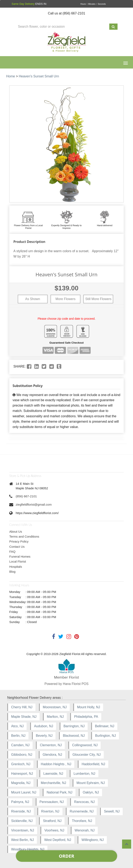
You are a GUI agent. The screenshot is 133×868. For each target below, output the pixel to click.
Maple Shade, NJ (24, 717)
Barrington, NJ (74, 726)
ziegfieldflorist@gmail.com (34, 504)
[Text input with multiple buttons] (62, 27)
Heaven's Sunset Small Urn (39, 76)
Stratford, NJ (52, 821)
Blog (12, 572)
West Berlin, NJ (22, 840)
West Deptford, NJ (58, 840)
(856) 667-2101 (26, 496)
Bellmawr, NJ (105, 726)
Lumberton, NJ (84, 774)
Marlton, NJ (55, 717)
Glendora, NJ (52, 755)
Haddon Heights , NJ (56, 764)
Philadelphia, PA (86, 717)
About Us (16, 532)
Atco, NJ (17, 726)
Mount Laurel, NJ (24, 792)
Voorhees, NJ (54, 830)
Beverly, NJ (44, 736)
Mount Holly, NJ (89, 707)
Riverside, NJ (21, 811)
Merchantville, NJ (54, 783)
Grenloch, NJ (21, 764)
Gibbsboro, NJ (22, 755)
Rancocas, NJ (84, 802)
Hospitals (16, 567)
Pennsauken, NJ (52, 802)
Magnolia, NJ (21, 783)
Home (11, 76)
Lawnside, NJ (53, 774)
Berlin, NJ (18, 736)
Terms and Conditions (24, 536)
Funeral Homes (20, 556)
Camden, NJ (20, 745)
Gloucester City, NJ (87, 755)
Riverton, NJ (50, 811)
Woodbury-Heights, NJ (28, 849)
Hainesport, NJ (22, 774)
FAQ (12, 552)
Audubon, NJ (44, 726)
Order (66, 856)
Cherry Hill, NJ (22, 707)
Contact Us (17, 547)
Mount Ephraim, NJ (91, 783)
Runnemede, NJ (82, 811)
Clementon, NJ (51, 745)
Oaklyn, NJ (91, 792)
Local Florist (18, 561)
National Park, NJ (59, 792)
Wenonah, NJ (85, 830)
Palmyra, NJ (20, 802)
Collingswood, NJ (85, 745)
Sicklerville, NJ (22, 821)
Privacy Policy (19, 541)
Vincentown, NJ (23, 830)
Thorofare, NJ (82, 821)
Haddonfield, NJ (93, 764)
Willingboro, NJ (93, 840)
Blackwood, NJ (74, 736)
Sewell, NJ (112, 811)
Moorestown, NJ (55, 707)
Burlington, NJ (105, 736)
